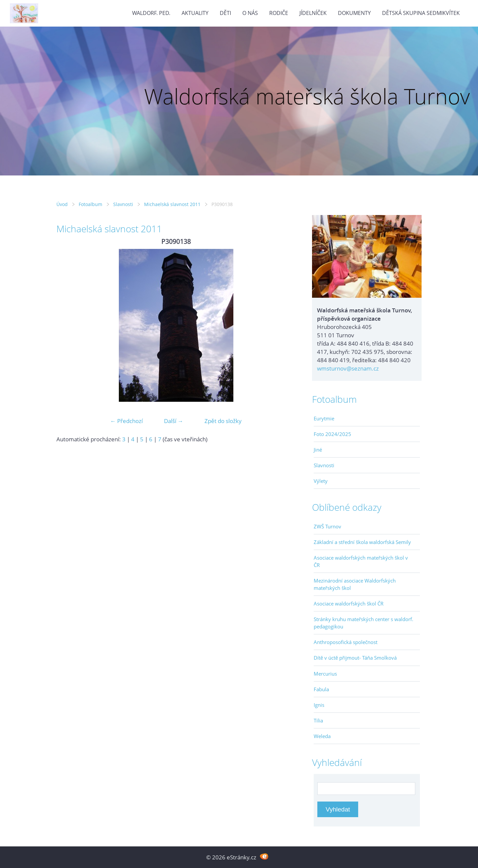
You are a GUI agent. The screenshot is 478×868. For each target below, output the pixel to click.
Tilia (318, 720)
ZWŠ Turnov (327, 526)
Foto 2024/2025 (332, 434)
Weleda (322, 736)
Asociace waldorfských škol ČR (349, 603)
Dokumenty (354, 13)
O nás (250, 13)
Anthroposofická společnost (346, 642)
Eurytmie (324, 418)
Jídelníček (313, 13)
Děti (225, 13)
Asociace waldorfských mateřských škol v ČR (361, 561)
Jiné (318, 450)
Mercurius (325, 674)
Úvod (62, 204)
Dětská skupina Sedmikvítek (421, 13)
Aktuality (195, 13)
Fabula (321, 689)
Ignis (319, 705)
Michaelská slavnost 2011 (172, 204)
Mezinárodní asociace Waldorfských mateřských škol (355, 584)
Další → (174, 421)
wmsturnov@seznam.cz (348, 368)
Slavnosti (123, 204)
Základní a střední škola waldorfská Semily (362, 542)
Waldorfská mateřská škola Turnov (307, 96)
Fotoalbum (90, 204)
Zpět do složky (223, 421)
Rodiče (279, 13)
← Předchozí (126, 421)
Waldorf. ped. (151, 13)
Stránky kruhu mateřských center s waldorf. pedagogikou (363, 623)
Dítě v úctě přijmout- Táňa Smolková (355, 658)
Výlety (321, 481)
